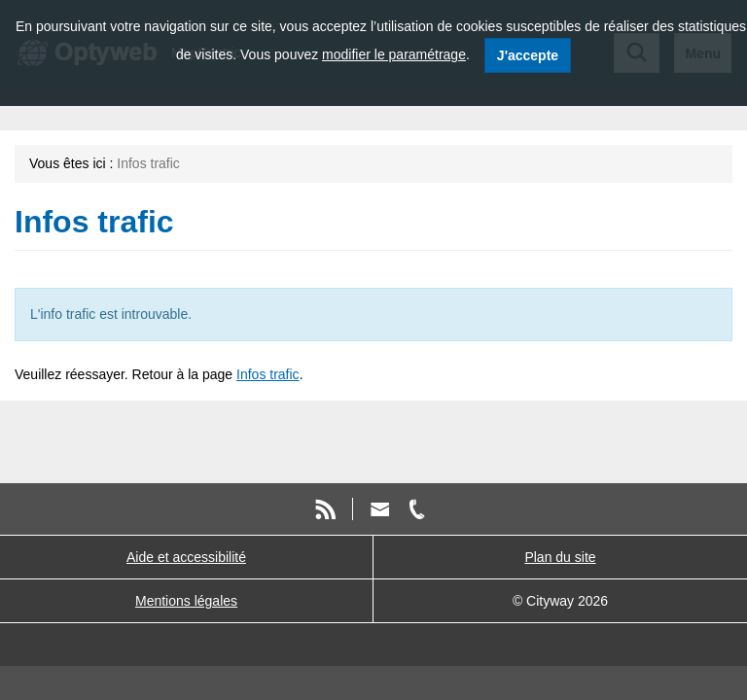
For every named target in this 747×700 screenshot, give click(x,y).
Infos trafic (268, 374)
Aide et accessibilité (186, 557)
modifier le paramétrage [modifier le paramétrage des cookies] (394, 54)
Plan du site (560, 557)
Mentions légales (186, 601)
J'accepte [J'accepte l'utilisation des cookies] (528, 55)
